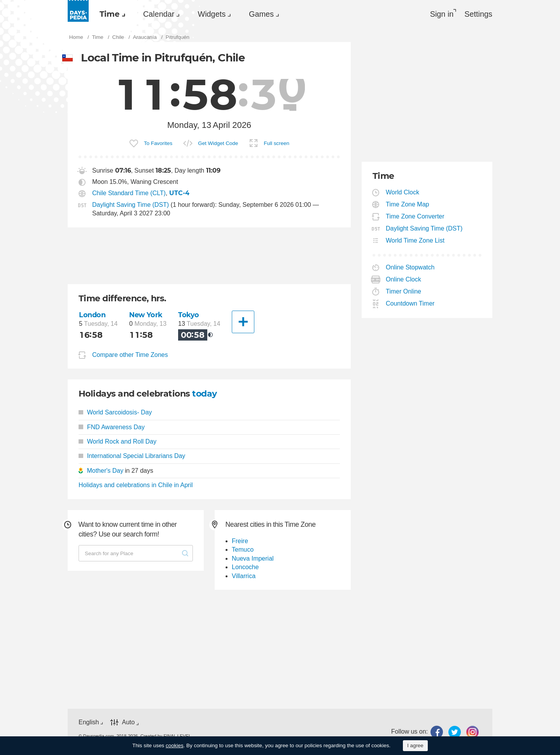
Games (261, 14)
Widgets (212, 14)
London (92, 315)
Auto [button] (128, 723)
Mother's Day (105, 471)
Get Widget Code (218, 143)
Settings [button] (478, 14)
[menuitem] (110, 14)
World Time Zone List (415, 240)
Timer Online (404, 291)
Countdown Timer (410, 303)
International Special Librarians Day (132, 456)
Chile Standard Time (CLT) (129, 193)
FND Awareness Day (112, 427)
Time (110, 14)
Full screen (276, 143)
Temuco (243, 550)
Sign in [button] (442, 14)
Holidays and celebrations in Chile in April (136, 485)
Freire (240, 541)
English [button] (89, 722)
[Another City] (243, 322)
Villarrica (244, 576)
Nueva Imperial (253, 558)
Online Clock (404, 279)
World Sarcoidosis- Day (115, 412)
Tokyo (189, 315)
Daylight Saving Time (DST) (130, 205)
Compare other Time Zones (130, 355)
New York (146, 315)
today (204, 394)
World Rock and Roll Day (117, 441)
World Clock (403, 192)
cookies (175, 745)
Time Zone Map (408, 204)
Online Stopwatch (410, 267)
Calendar (159, 14)
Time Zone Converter (415, 216)
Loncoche (245, 567)
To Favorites (158, 143)
